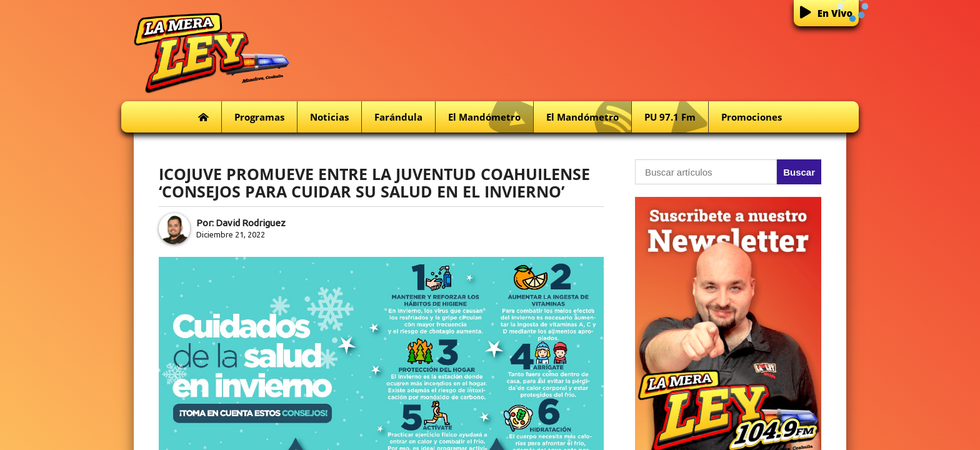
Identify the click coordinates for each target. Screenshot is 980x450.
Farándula (398, 117)
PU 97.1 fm (676, 117)
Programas (259, 117)
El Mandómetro (491, 117)
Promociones (752, 117)
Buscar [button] (799, 172)
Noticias (329, 117)
